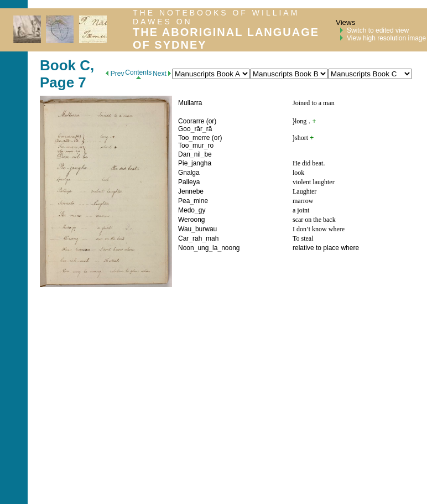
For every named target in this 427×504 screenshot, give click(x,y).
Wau (185, 229)
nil (197, 154)
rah (197, 238)
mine (201, 201)
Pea (184, 201)
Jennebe (191, 191)
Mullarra (190, 103)
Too (183, 138)
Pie (183, 163)
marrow (303, 201)
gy (202, 210)
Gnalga (189, 173)
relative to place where (326, 248)
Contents (138, 74)
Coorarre (191, 121)
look (298, 173)
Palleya (189, 182)
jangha (201, 163)
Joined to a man (314, 103)
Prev (115, 74)
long (301, 121)
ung (203, 248)
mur (198, 146)
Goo (184, 129)
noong (230, 248)
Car (183, 238)
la (215, 248)
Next (162, 74)
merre (201, 138)
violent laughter (314, 182)
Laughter (304, 191)
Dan (184, 154)
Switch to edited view (378, 30)
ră (209, 129)
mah (212, 238)
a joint (301, 210)
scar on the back (314, 220)
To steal (303, 238)
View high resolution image (386, 38)
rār (198, 129)
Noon (186, 248)
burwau (206, 229)
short (301, 138)
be (208, 154)
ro (210, 146)
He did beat (308, 163)
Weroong (191, 220)
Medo (186, 210)
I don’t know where (319, 229)
